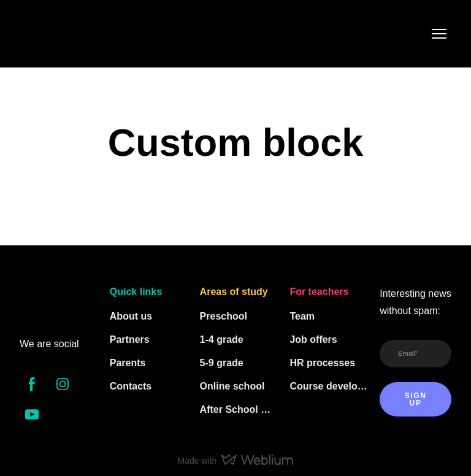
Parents (128, 363)
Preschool (224, 316)
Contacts (131, 386)
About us (131, 316)
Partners (130, 340)
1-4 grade (222, 340)
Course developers (328, 386)
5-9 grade (222, 363)
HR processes (322, 363)
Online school (232, 386)
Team (302, 316)
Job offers (313, 340)
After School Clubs (239, 409)
